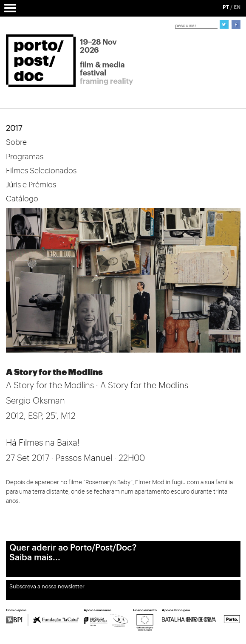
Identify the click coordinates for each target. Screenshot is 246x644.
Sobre (16, 142)
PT (226, 7)
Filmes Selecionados (41, 171)
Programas (25, 157)
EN (237, 7)
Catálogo (22, 199)
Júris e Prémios (31, 185)
